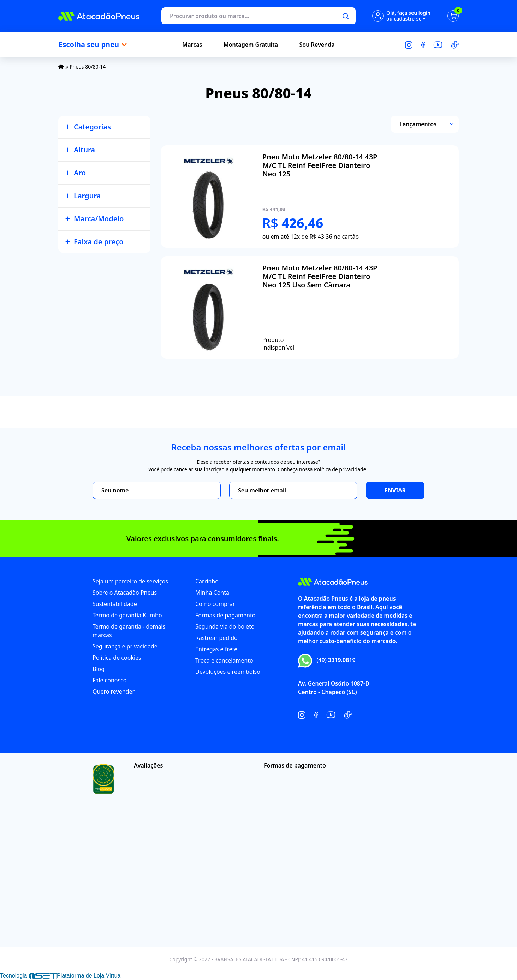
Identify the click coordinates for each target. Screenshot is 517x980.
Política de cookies (117, 658)
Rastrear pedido (216, 638)
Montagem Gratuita (251, 45)
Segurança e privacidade (125, 646)
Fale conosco (110, 680)
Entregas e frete (216, 649)
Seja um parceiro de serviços (130, 581)
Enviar (395, 490)
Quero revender (114, 692)
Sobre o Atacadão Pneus (125, 593)
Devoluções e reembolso (228, 672)
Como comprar (215, 604)
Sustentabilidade (115, 604)
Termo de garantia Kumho (127, 615)
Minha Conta (212, 593)
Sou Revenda (317, 45)
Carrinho (207, 581)
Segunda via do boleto (225, 626)
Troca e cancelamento (224, 660)
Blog (99, 669)
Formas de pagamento (225, 615)
